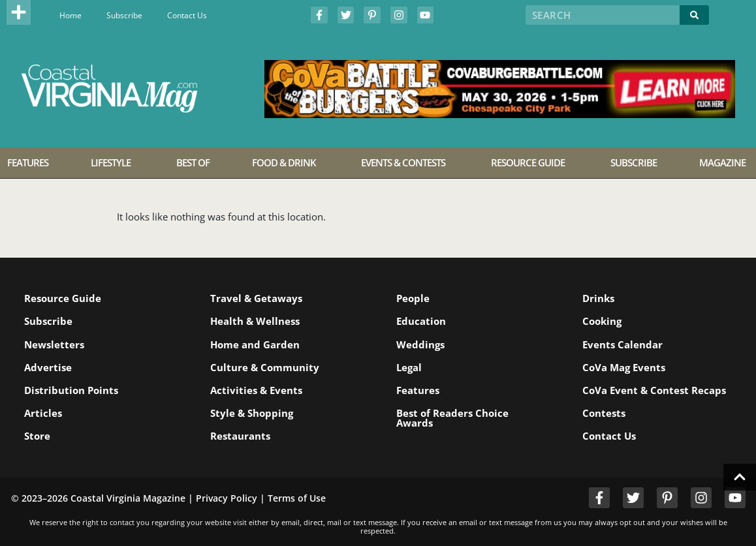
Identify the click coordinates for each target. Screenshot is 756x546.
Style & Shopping (252, 413)
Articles (43, 413)
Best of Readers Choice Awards (452, 418)
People (413, 298)
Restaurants (240, 436)
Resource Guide (63, 298)
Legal (409, 367)
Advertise (48, 367)
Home (71, 15)
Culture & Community (265, 367)
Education (421, 321)
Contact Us (187, 15)
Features (418, 390)
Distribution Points (71, 390)
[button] (19, 12)
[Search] (694, 15)
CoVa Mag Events (624, 367)
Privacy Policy (227, 498)
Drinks (598, 298)
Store (37, 436)
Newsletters (54, 344)
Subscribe (124, 15)
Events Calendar (622, 344)
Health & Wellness (255, 321)
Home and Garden (255, 344)
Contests (604, 413)
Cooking (602, 321)
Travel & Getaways (256, 298)
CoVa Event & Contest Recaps (654, 390)
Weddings (420, 344)
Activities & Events (256, 390)
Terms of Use (297, 498)
